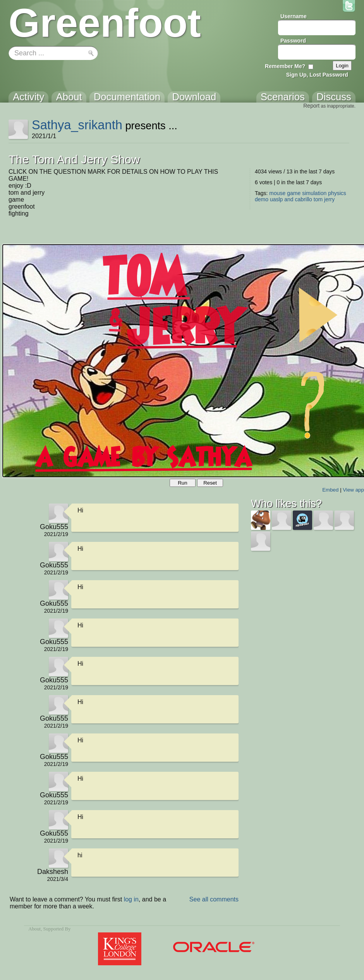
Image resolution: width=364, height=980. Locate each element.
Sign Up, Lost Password (317, 75)
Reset (210, 483)
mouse (277, 193)
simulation (314, 193)
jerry (329, 199)
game (294, 193)
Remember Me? (285, 66)
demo (262, 199)
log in (131, 899)
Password (293, 41)
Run (182, 483)
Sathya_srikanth (77, 125)
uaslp (276, 199)
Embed (330, 490)
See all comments (214, 899)
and (289, 199)
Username (294, 16)
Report (311, 106)
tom (318, 199)
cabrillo (304, 199)
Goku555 (54, 527)
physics (337, 193)
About (34, 929)
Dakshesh (53, 872)
